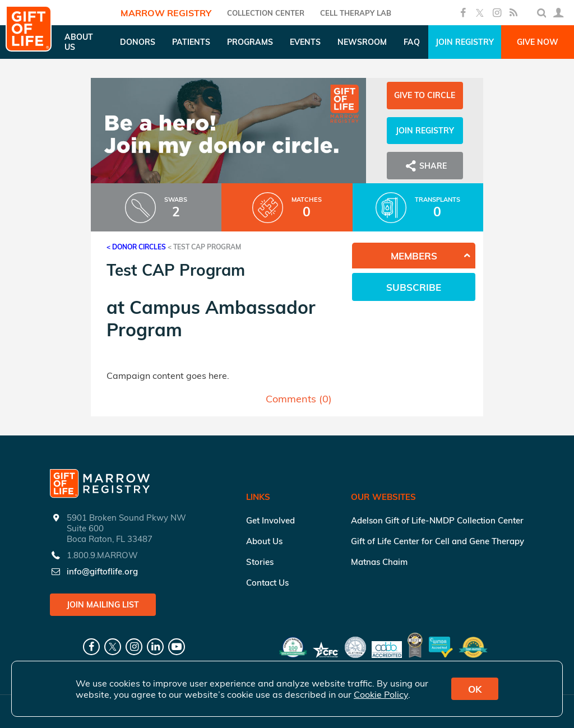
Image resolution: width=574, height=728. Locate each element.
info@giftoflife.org (102, 571)
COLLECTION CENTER (266, 13)
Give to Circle (425, 95)
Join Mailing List (103, 605)
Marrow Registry (166, 13)
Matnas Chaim (379, 562)
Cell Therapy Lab (356, 13)
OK (475, 689)
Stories (260, 562)
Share (425, 166)
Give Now (538, 42)
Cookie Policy (381, 694)
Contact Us (267, 583)
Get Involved (270, 520)
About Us (264, 541)
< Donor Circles (136, 247)
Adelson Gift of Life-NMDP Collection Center (437, 520)
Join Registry (465, 42)
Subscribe (414, 287)
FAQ (412, 42)
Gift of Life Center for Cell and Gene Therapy (438, 541)
